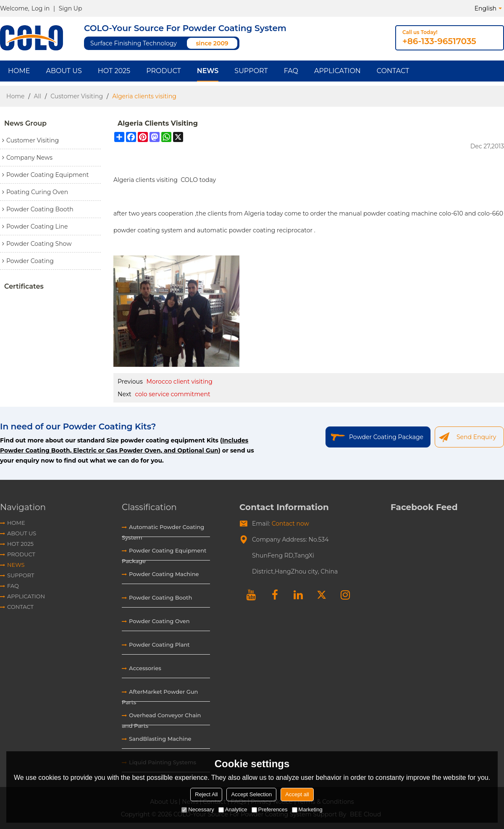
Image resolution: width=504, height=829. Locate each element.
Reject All (206, 794)
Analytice (233, 809)
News (208, 71)
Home (19, 71)
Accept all (297, 794)
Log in (41, 8)
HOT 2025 (114, 71)
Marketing (307, 809)
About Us (64, 71)
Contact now (290, 524)
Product (164, 71)
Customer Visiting (77, 96)
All (38, 96)
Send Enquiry (476, 437)
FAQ (291, 71)
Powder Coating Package (386, 437)
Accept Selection (251, 794)
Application (337, 71)
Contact (393, 71)
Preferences (270, 809)
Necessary (198, 809)
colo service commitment (172, 394)
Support (251, 71)
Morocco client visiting (180, 382)
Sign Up (71, 8)
